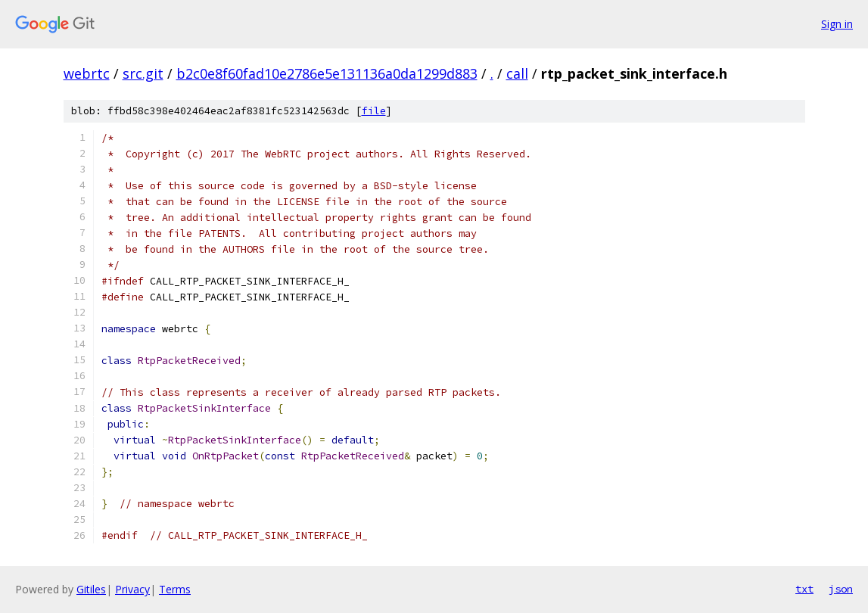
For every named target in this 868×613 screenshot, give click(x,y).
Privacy (132, 589)
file (374, 111)
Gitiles (91, 589)
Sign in (837, 24)
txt (804, 589)
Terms (175, 589)
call (517, 73)
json (841, 589)
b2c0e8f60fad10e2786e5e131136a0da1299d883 (327, 73)
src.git (143, 73)
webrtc (87, 73)
